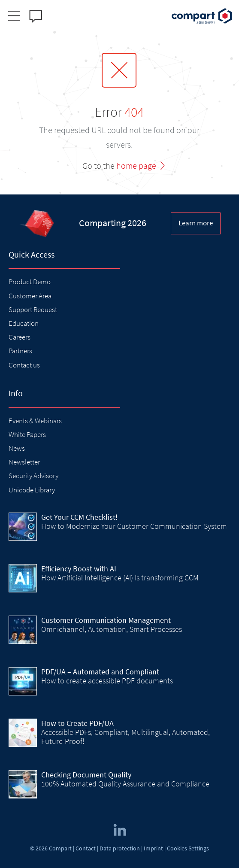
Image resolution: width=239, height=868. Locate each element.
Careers (20, 337)
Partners (20, 351)
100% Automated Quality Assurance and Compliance (125, 784)
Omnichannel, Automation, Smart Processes (112, 629)
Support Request (33, 310)
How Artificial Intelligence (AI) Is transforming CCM (120, 578)
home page (136, 165)
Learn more (196, 223)
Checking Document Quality (86, 775)
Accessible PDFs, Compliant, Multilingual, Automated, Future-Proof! (126, 736)
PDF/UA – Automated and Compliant (100, 672)
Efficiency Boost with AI (79, 569)
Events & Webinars (35, 421)
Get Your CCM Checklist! (79, 517)
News (17, 448)
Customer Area (30, 296)
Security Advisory (33, 476)
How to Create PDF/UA (77, 723)
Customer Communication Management (106, 620)
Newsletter (24, 462)
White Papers (27, 434)
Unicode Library (32, 490)
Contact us (24, 365)
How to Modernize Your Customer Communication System (134, 526)
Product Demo (30, 282)
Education (24, 323)
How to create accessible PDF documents (107, 681)
